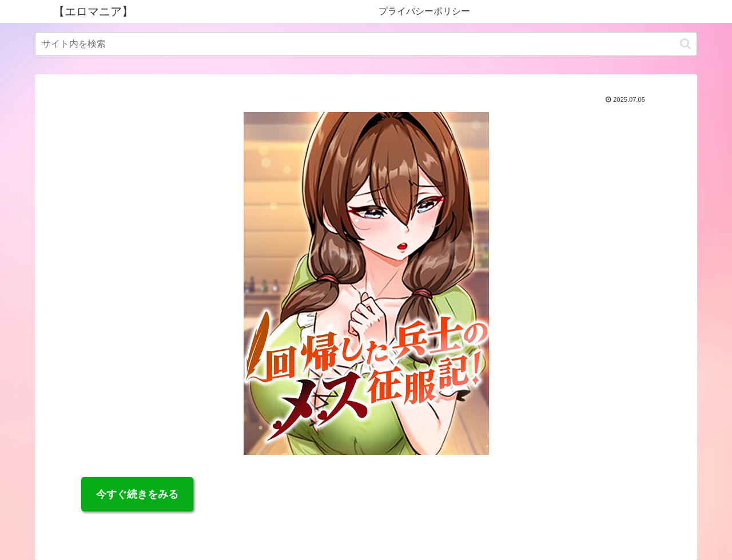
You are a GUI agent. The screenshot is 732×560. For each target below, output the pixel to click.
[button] (685, 44)
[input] (366, 44)
